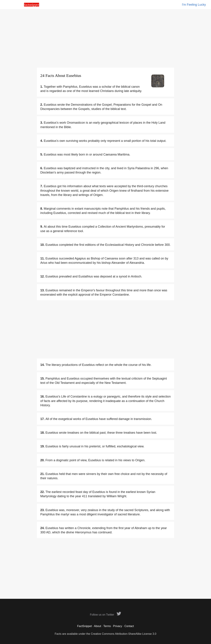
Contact (129, 626)
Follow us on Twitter (105, 615)
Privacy (118, 626)
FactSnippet (84, 626)
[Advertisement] (105, 39)
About (98, 626)
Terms (107, 626)
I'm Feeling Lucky (194, 5)
